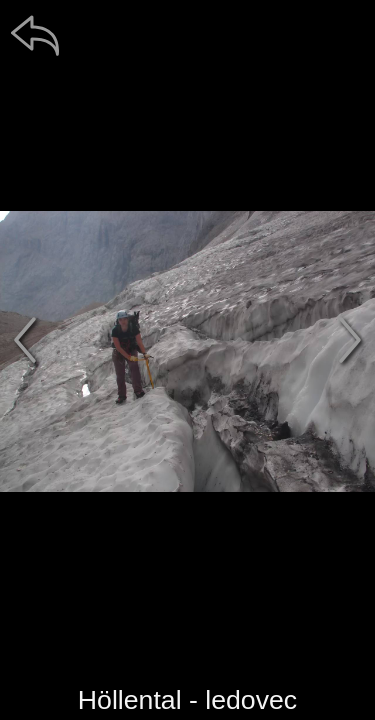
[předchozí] (25, 340)
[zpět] (35, 35)
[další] (350, 340)
